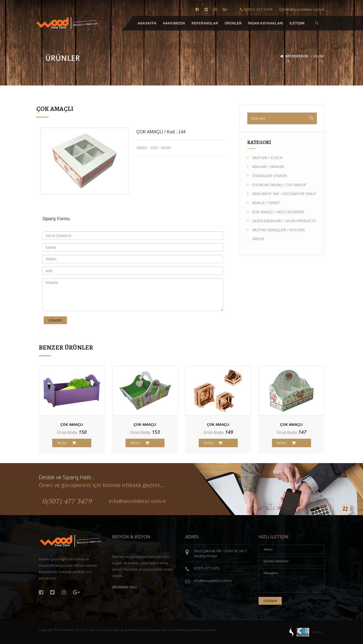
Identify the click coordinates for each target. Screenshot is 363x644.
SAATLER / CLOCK (265, 158)
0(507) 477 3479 (256, 9)
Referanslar (205, 23)
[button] (317, 23)
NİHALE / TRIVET (264, 203)
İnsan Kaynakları (266, 23)
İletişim (297, 23)
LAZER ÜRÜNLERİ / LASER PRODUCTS (281, 221)
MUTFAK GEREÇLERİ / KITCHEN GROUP (276, 233)
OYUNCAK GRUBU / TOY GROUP (277, 185)
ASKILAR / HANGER (266, 167)
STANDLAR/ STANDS (267, 176)
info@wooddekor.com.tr (302, 9)
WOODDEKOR (297, 56)
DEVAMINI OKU (124, 587)
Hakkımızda (174, 23)
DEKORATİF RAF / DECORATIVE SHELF (282, 194)
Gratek (317, 632)
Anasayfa (147, 23)
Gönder (55, 320)
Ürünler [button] (233, 23)
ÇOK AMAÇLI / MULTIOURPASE (276, 212)
